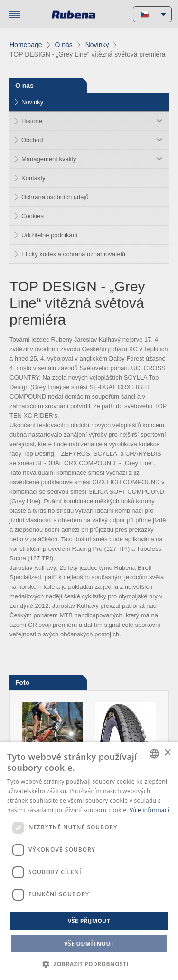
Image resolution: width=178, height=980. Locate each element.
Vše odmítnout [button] (89, 944)
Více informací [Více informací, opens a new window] (149, 810)
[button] (89, 964)
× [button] (167, 753)
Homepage (26, 45)
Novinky (97, 45)
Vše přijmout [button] (89, 921)
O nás (63, 45)
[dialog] (89, 861)
